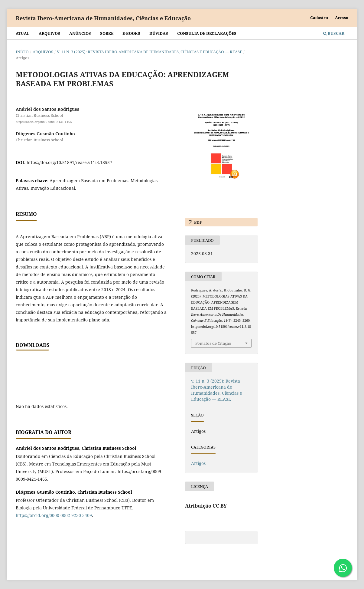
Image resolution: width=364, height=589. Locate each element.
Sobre (107, 33)
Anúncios (80, 33)
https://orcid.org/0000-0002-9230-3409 (54, 515)
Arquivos (49, 33)
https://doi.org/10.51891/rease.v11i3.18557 (69, 162)
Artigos (198, 463)
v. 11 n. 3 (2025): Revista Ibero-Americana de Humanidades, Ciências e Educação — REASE (149, 52)
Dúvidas (159, 33)
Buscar (334, 33)
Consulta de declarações (207, 33)
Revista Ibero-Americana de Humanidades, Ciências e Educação (103, 18)
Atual (23, 33)
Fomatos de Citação (213, 343)
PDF (198, 222)
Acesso (342, 18)
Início (22, 52)
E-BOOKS (131, 33)
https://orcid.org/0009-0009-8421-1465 (44, 122)
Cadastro (319, 18)
